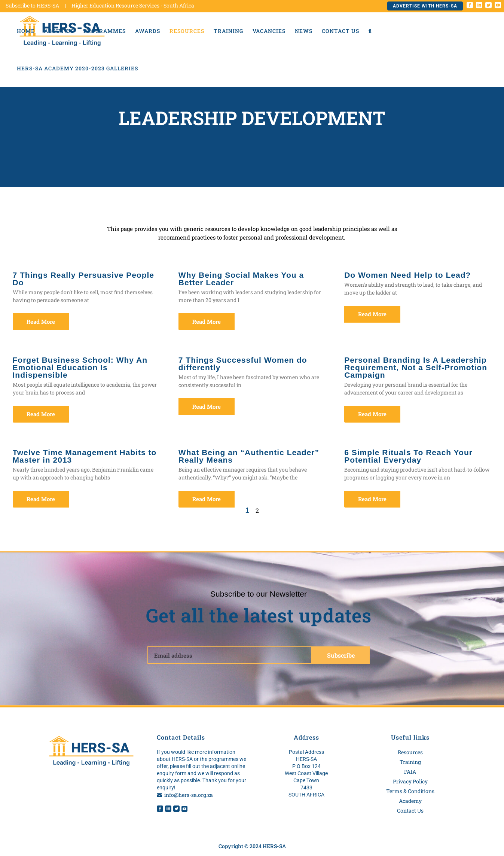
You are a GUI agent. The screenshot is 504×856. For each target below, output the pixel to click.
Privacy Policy (410, 781)
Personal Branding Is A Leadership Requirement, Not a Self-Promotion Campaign (416, 367)
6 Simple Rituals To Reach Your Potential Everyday (408, 456)
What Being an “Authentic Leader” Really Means (249, 456)
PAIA (410, 772)
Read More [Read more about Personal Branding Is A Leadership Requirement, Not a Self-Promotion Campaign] (372, 414)
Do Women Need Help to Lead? (407, 275)
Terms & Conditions (410, 791)
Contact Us (410, 811)
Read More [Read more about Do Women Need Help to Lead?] (372, 314)
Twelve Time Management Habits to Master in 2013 (85, 456)
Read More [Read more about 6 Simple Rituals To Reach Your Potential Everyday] (372, 499)
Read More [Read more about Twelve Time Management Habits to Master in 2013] (41, 499)
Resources (410, 752)
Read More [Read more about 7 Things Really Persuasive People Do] (41, 322)
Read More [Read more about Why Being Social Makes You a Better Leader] (207, 322)
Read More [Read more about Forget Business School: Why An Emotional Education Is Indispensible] (41, 414)
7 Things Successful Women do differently (243, 364)
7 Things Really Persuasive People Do (84, 279)
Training (410, 762)
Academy (410, 801)
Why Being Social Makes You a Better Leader (241, 279)
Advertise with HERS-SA (425, 6)
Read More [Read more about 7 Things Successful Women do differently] (207, 406)
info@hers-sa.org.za (189, 795)
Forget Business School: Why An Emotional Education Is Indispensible (80, 367)
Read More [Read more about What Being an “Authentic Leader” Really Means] (207, 499)
